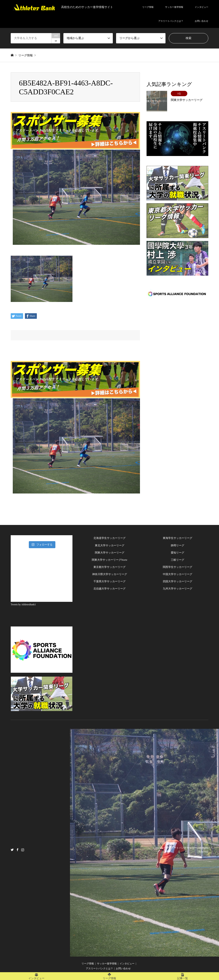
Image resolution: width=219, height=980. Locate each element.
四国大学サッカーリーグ (178, 581)
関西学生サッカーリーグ (178, 567)
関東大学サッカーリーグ (110, 553)
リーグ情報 (148, 7)
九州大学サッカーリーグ (178, 589)
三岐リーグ (178, 560)
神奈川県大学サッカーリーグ (110, 574)
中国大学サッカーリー (176, 574)
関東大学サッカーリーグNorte (110, 560)
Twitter (12, 850)
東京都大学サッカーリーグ (109, 567)
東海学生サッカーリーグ (178, 538)
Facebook (17, 850)
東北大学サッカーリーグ (110, 545)
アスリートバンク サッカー (182, 848)
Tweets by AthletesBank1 (23, 604)
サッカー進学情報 (174, 7)
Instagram (23, 850)
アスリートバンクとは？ (171, 21)
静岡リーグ (178, 545)
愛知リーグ (178, 553)
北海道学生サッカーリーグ (109, 538)
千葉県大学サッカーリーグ (109, 581)
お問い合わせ (202, 21)
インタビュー (202, 7)
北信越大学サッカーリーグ (109, 589)
